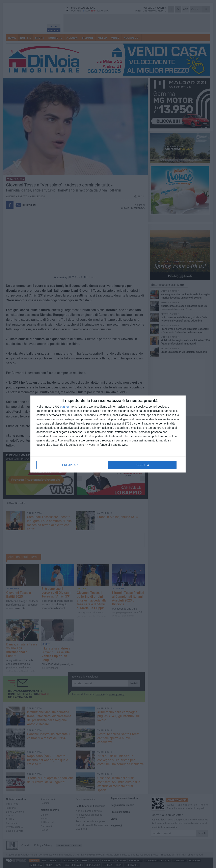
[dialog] (108, 434)
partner (64, 407)
